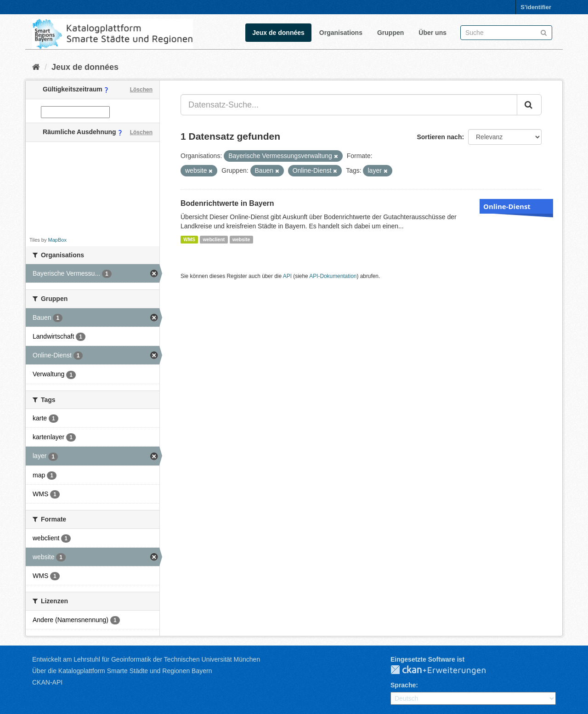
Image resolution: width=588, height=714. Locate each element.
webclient (214, 239)
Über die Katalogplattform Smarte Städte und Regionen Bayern (122, 671)
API (287, 276)
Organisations (341, 33)
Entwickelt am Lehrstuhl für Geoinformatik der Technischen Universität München (146, 659)
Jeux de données (278, 33)
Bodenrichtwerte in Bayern (227, 203)
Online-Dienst (507, 206)
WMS (189, 239)
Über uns (433, 33)
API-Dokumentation (333, 276)
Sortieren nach (439, 137)
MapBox (57, 240)
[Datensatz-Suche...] (349, 105)
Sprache (403, 685)
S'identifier (536, 7)
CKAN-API (47, 682)
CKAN (446, 670)
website (241, 239)
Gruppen (390, 33)
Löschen (141, 90)
